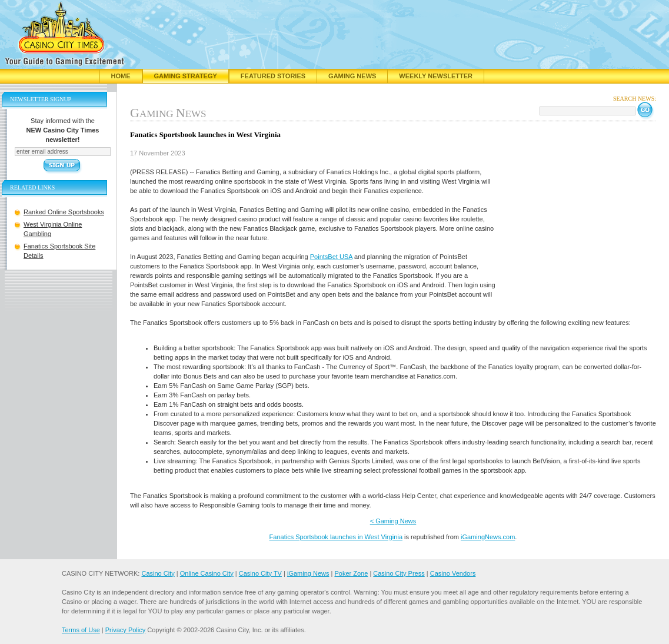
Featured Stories (273, 76)
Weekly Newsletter (436, 76)
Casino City (158, 573)
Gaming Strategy (186, 76)
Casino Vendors (453, 573)
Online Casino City (207, 573)
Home (121, 76)
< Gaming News (393, 521)
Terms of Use (81, 630)
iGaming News (308, 573)
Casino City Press (399, 573)
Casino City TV (260, 573)
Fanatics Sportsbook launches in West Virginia (336, 537)
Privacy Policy (125, 630)
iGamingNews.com (488, 537)
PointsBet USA (331, 257)
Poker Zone (351, 573)
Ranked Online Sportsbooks (64, 212)
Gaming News (352, 76)
